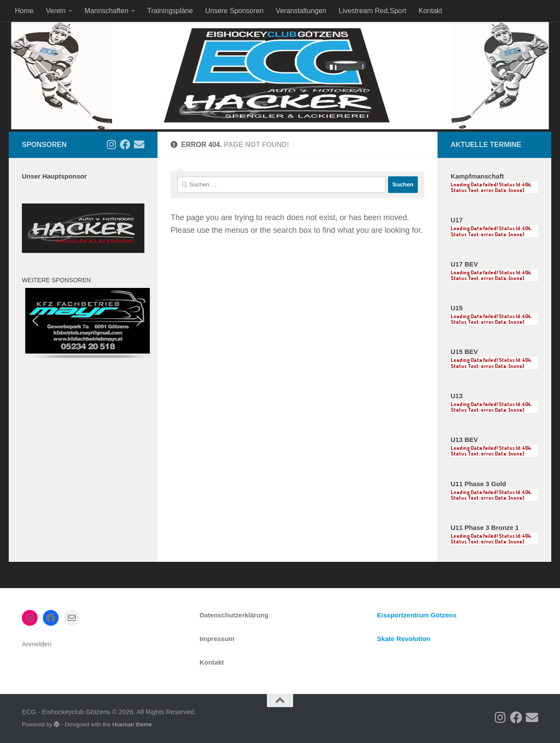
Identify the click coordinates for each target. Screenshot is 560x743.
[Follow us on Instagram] (111, 144)
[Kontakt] (139, 144)
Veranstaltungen (301, 11)
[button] (35, 321)
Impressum (217, 639)
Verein (56, 11)
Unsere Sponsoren (234, 11)
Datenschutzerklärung (234, 615)
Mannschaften (107, 11)
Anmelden (37, 644)
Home (24, 11)
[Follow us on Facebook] (125, 144)
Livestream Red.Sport (373, 11)
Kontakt (430, 11)
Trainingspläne (170, 11)
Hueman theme (132, 724)
